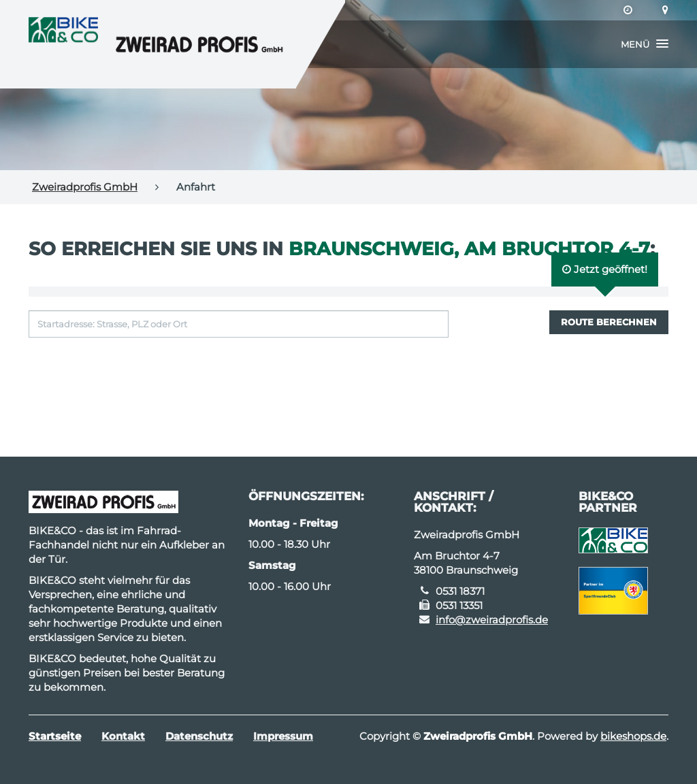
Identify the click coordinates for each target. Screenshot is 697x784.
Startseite (55, 736)
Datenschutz (199, 736)
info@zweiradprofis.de (492, 620)
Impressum (283, 736)
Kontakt (123, 736)
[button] (645, 44)
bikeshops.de (633, 736)
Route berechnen (609, 322)
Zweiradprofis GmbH (85, 187)
